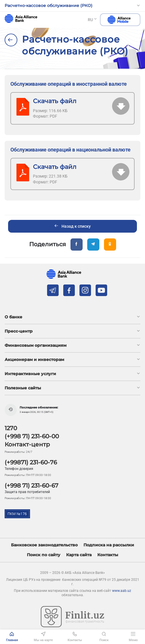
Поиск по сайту (44, 555)
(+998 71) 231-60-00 (32, 436)
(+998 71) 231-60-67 (31, 486)
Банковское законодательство (44, 545)
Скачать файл (55, 101)
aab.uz (21, 19)
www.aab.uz (122, 591)
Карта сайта (79, 555)
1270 (11, 428)
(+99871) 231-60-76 (31, 462)
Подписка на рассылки (109, 545)
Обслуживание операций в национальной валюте (70, 150)
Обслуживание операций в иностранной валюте (69, 84)
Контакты (108, 555)
